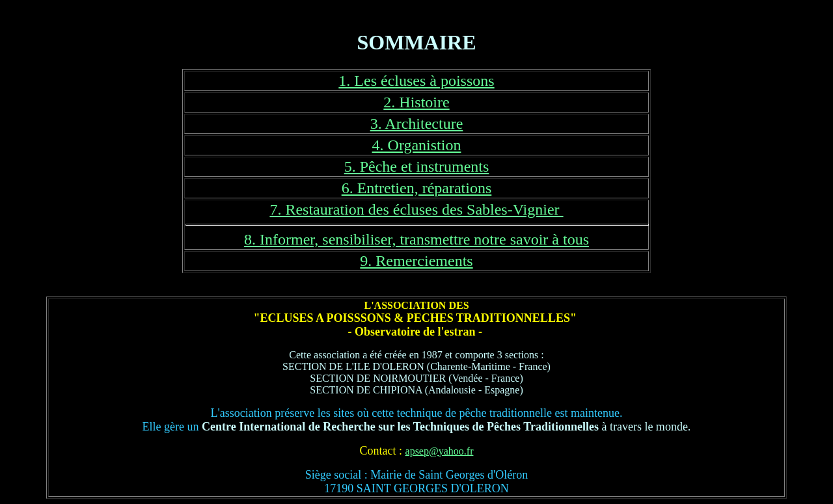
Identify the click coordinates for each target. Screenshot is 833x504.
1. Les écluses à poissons (416, 81)
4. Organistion (417, 145)
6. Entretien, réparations (417, 188)
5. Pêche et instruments (417, 166)
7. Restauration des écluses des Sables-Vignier (416, 209)
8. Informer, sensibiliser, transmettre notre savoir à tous (416, 239)
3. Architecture (417, 124)
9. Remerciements (416, 261)
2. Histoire (416, 102)
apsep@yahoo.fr (440, 451)
